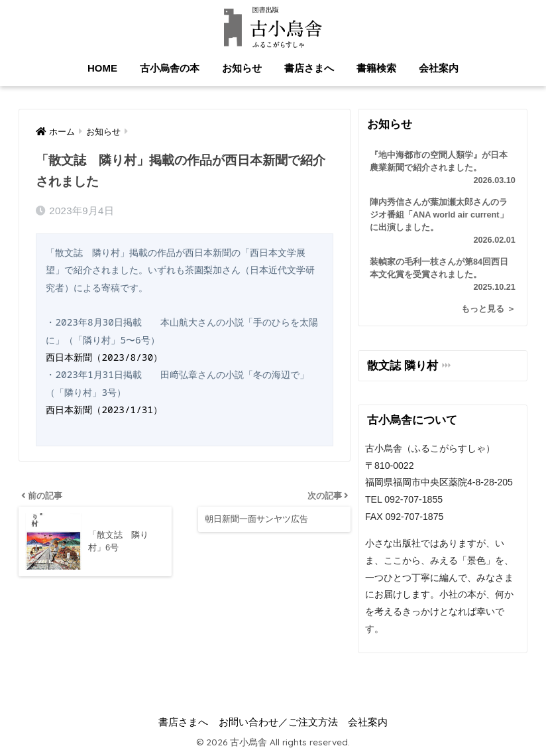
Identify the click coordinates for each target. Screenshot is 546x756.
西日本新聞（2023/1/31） (104, 409)
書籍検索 (376, 68)
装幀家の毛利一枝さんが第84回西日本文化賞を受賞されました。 (443, 276)
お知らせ (242, 68)
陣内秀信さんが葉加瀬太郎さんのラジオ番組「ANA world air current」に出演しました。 (443, 222)
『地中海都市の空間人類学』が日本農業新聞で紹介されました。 (443, 169)
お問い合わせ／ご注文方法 (278, 722)
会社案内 (439, 68)
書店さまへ (309, 68)
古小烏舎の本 (170, 68)
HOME (102, 68)
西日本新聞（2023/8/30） (104, 357)
